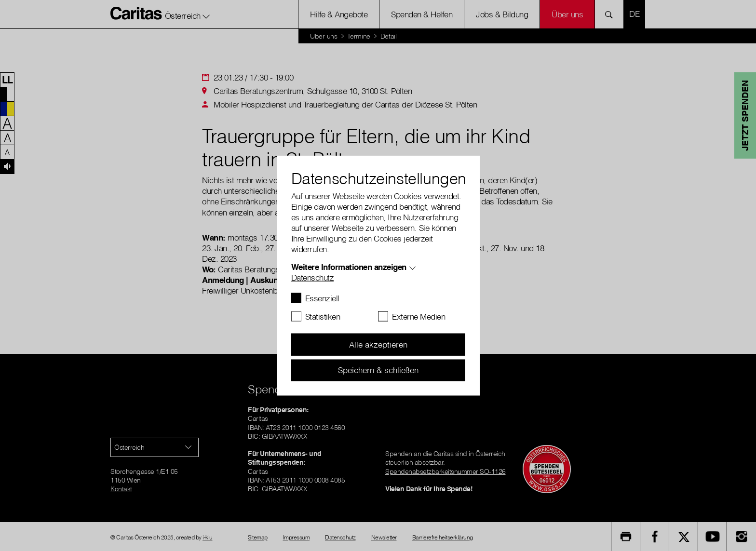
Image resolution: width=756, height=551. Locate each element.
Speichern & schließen (378, 370)
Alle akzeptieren (378, 344)
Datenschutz (313, 277)
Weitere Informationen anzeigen (349, 267)
